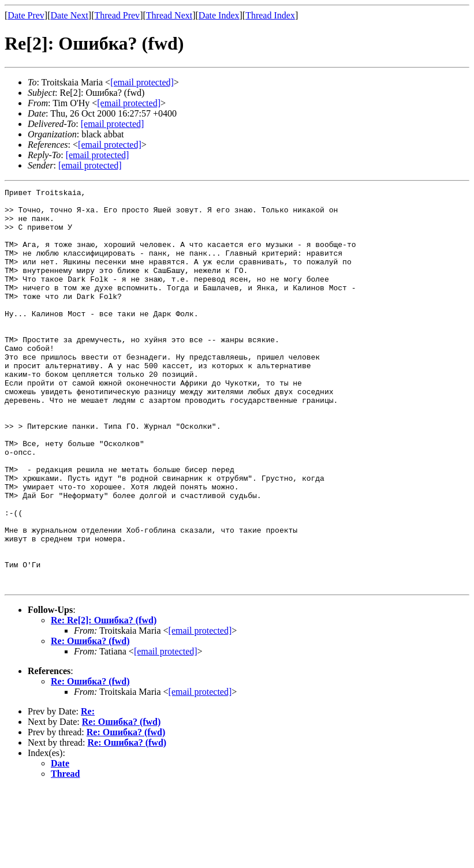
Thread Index (270, 15)
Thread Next (169, 15)
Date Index (219, 15)
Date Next (70, 15)
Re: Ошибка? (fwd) (90, 721)
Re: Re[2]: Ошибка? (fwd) (104, 700)
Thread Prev (117, 15)
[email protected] (113, 124)
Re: (88, 791)
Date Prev (26, 15)
